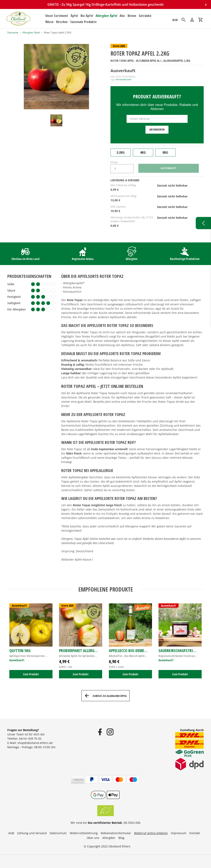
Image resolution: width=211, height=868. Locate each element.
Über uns (93, 838)
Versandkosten (124, 79)
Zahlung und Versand (32, 833)
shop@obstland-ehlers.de (35, 743)
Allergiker (109, 838)
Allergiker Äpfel (31, 32)
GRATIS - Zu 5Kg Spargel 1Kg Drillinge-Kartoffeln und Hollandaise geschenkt (105, 4)
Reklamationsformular (116, 833)
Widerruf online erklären (151, 833)
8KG (165, 152)
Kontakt (195, 833)
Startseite (13, 32)
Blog (121, 838)
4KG (143, 152)
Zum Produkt (31, 674)
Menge (114, 162)
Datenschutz (58, 833)
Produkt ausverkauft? (157, 96)
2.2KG (121, 152)
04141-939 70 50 (30, 739)
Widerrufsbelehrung (84, 833)
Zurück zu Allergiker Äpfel (105, 696)
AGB (11, 833)
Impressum (179, 833)
